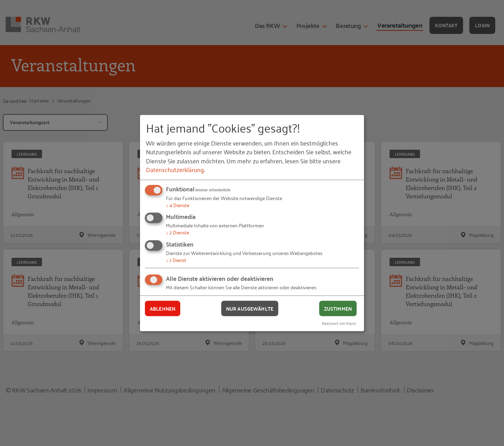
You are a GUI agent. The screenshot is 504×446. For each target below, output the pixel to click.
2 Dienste (177, 232)
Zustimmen (338, 308)
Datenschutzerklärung (175, 169)
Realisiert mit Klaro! (339, 323)
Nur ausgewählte (250, 308)
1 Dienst (176, 260)
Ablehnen (163, 308)
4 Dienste (178, 205)
